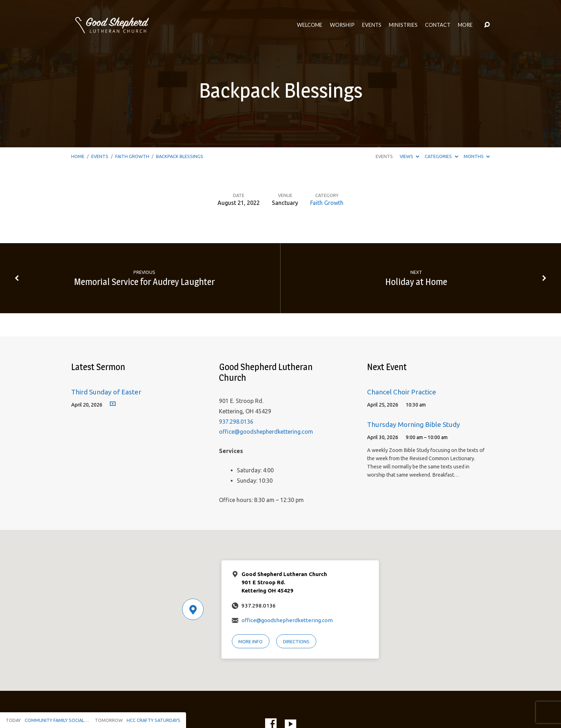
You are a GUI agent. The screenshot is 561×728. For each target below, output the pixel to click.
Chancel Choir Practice (402, 392)
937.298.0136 (236, 422)
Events (372, 25)
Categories (441, 156)
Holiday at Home (416, 282)
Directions (296, 641)
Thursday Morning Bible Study (414, 424)
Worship (342, 25)
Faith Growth (132, 156)
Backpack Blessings (180, 156)
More (465, 25)
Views (409, 156)
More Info (250, 641)
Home (78, 156)
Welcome (310, 25)
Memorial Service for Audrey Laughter (144, 282)
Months (477, 156)
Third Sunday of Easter (106, 392)
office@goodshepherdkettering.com (266, 432)
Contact (438, 25)
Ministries (403, 25)
